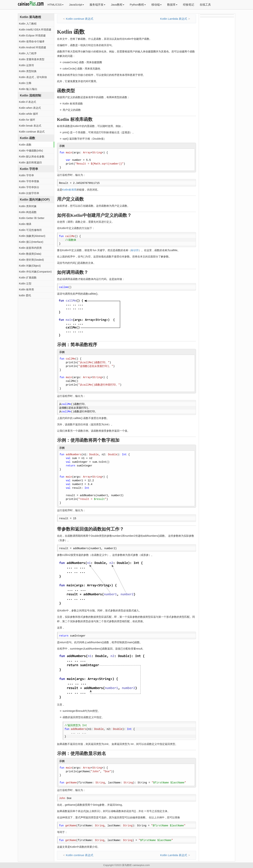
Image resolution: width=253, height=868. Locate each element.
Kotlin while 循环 (29, 114)
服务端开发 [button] (97, 5)
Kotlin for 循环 (27, 120)
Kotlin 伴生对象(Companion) (35, 272)
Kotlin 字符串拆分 (29, 187)
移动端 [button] (156, 5)
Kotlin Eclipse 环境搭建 (32, 36)
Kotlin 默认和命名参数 (32, 157)
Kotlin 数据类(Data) (30, 254)
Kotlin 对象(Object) (30, 266)
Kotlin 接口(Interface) (31, 242)
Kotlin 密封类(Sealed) (31, 260)
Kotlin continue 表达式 (32, 132)
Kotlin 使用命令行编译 (32, 41)
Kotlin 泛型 (25, 284)
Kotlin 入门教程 (28, 24)
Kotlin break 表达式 (30, 126)
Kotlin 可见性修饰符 (30, 230)
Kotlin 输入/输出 (28, 89)
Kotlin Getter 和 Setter (32, 218)
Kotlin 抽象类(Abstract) (32, 236)
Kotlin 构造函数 (28, 212)
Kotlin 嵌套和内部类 (30, 248)
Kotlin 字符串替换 (29, 181)
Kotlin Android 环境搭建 (33, 47)
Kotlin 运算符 (26, 65)
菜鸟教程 (127, 865)
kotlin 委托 (25, 295)
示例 (62, 146)
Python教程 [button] (138, 5)
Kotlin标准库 (69, 190)
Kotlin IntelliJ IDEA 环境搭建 (35, 30)
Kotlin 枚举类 (26, 289)
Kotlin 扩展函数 (28, 278)
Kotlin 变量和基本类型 (32, 59)
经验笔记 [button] (189, 5)
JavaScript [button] (77, 5)
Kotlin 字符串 (26, 175)
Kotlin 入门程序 (28, 53)
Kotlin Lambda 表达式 (174, 19)
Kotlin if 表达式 (27, 102)
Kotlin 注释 (25, 83)
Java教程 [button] (118, 5)
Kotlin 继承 (25, 224)
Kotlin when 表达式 (30, 108)
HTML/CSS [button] (56, 5)
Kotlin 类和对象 (28, 206)
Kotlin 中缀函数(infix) (31, 151)
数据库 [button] (172, 5)
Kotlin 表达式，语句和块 (33, 77)
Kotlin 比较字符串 (29, 193)
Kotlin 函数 (25, 145)
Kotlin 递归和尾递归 (30, 162)
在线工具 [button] (205, 5)
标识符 (135, 250)
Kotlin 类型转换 (28, 71)
